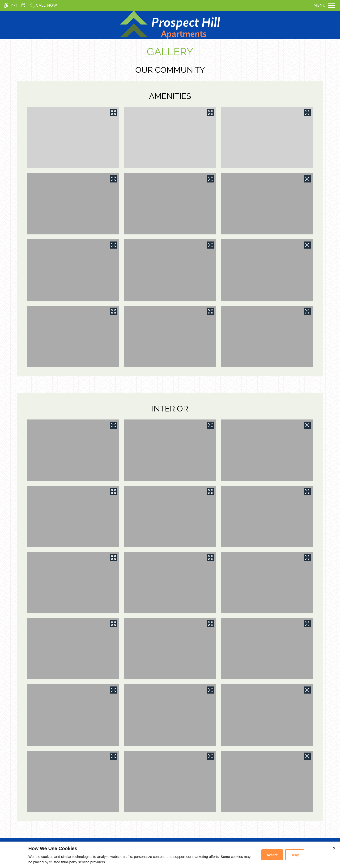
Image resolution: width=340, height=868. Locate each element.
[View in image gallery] (114, 113)
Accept (272, 855)
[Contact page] (14, 5)
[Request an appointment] (23, 5)
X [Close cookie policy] (334, 848)
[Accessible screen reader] (6, 5)
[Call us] (44, 5)
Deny (295, 855)
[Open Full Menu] (324, 5)
